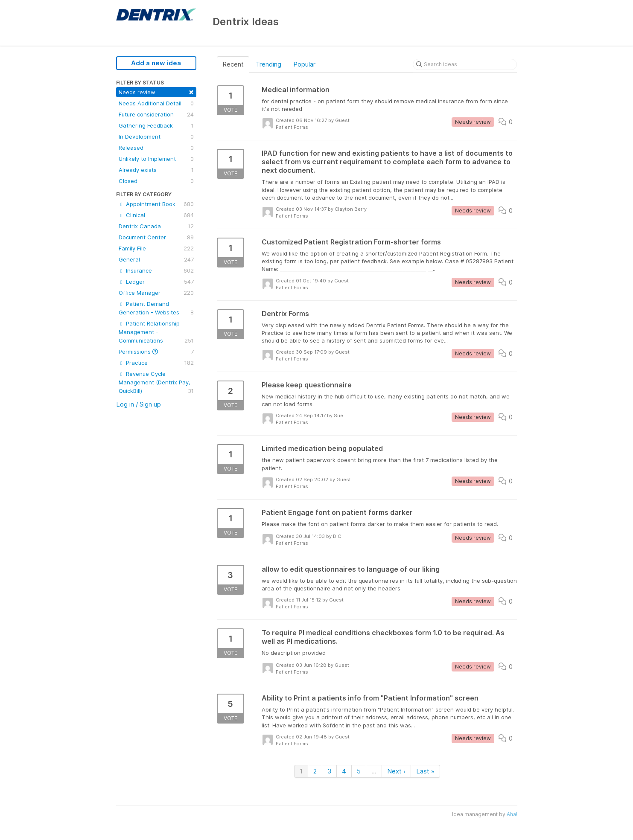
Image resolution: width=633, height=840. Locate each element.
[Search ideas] (465, 64)
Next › (396, 771)
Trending (268, 64)
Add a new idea (156, 63)
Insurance (156, 270)
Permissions (156, 352)
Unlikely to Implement (156, 159)
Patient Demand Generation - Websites (156, 308)
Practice (156, 363)
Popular (304, 64)
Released (156, 148)
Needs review (156, 92)
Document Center (156, 237)
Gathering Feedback (156, 125)
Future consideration (156, 114)
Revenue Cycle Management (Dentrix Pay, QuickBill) (156, 383)
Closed (156, 181)
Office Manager (156, 293)
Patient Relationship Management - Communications (156, 332)
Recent (233, 64)
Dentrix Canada (156, 226)
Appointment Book (156, 204)
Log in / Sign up (139, 404)
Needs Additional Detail (156, 103)
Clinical (156, 215)
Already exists (156, 170)
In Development (156, 137)
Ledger (156, 282)
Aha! (512, 814)
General (156, 259)
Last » (425, 771)
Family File (156, 248)
